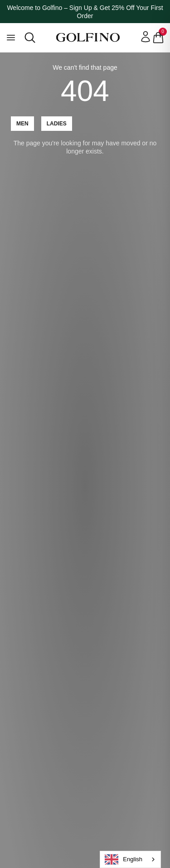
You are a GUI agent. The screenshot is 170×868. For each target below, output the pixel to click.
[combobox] (130, 859)
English (124, 859)
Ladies (57, 124)
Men (22, 124)
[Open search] (30, 38)
